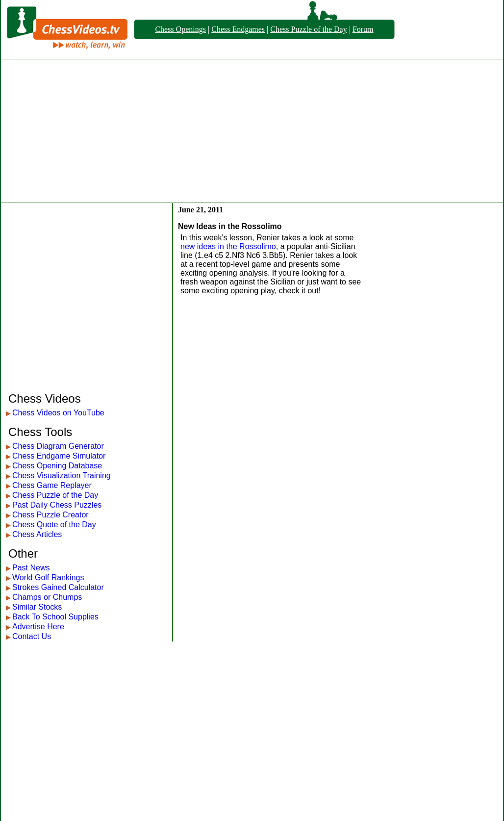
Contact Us (32, 636)
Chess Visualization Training (62, 475)
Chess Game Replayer (52, 485)
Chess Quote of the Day (54, 525)
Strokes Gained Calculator (58, 587)
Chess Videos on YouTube (58, 413)
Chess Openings (180, 29)
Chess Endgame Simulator (59, 456)
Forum (363, 29)
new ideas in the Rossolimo (228, 246)
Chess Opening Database (57, 466)
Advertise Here (38, 627)
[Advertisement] (252, 131)
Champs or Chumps (47, 597)
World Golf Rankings (48, 577)
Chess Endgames (238, 29)
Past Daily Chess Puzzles (57, 505)
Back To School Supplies (55, 617)
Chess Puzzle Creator (50, 515)
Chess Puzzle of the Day (308, 29)
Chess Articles (37, 534)
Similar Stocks (37, 607)
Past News (31, 568)
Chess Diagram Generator (58, 446)
